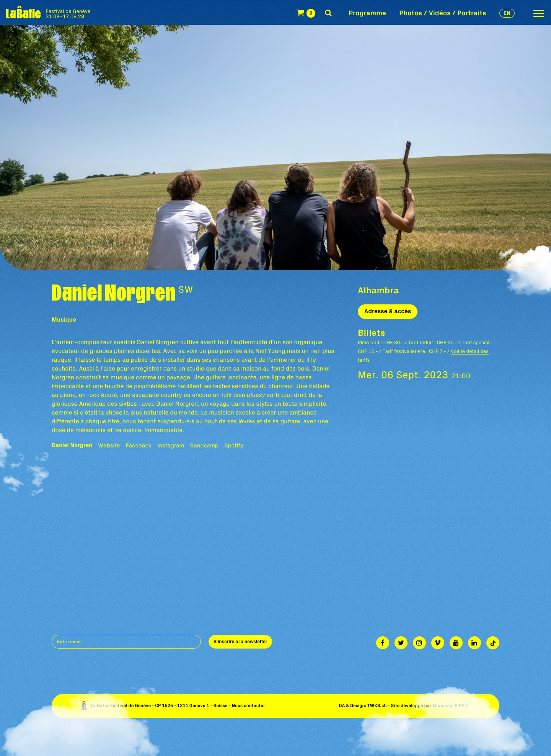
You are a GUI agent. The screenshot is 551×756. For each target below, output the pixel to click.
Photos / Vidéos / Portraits (443, 13)
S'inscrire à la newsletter (240, 642)
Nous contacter (249, 706)
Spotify (234, 445)
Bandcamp (204, 445)
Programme (367, 13)
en (507, 13)
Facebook (139, 445)
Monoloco (443, 706)
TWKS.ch (377, 706)
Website (109, 445)
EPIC (464, 706)
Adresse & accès (388, 311)
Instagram (171, 445)
